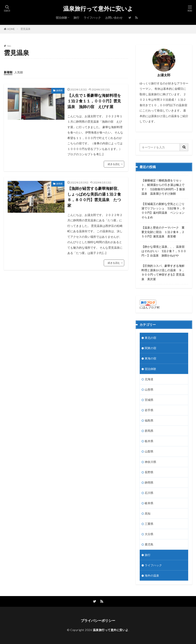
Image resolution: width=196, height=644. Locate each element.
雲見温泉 (25, 29)
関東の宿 (150, 348)
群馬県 (149, 431)
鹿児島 (149, 544)
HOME (11, 29)
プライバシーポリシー (98, 621)
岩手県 (149, 410)
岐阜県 (149, 503)
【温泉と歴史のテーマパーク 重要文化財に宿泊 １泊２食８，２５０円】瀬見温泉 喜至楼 (163, 232)
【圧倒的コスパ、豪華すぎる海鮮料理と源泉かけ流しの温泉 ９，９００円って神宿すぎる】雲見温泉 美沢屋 (163, 272)
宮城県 (149, 400)
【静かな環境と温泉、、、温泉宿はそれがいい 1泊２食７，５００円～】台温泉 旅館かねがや (164, 251)
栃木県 (149, 441)
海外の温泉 (152, 575)
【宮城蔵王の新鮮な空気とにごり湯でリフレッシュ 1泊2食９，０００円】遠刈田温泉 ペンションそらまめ (163, 210)
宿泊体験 (61, 18)
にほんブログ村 (150, 307)
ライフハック (92, 18)
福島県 (149, 420)
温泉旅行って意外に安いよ (98, 9)
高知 (148, 513)
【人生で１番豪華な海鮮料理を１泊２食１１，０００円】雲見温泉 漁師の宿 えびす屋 (94, 101)
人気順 (19, 72)
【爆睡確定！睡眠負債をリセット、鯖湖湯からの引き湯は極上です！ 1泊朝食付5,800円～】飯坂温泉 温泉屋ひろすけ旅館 (163, 187)
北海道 (149, 379)
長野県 (149, 472)
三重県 (149, 524)
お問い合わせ (114, 18)
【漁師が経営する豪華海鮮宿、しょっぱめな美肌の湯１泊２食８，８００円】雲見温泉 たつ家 (94, 197)
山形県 (149, 389)
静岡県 (59, 90)
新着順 (8, 72)
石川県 (149, 493)
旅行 (76, 18)
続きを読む (114, 164)
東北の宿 (150, 338)
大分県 (149, 534)
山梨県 (149, 451)
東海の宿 (150, 358)
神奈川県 (150, 462)
